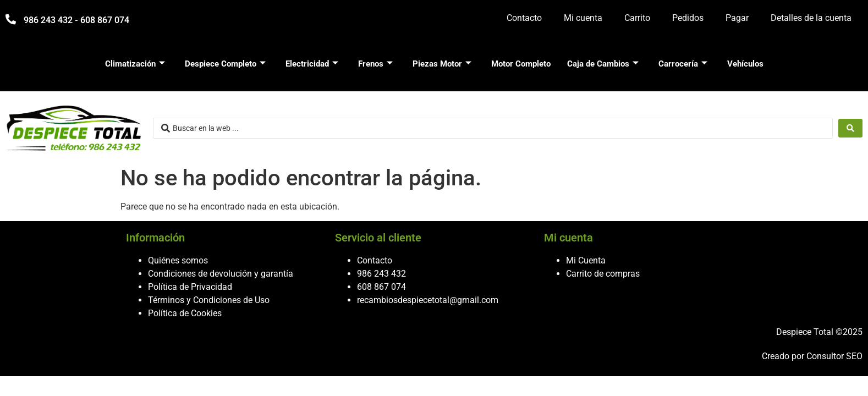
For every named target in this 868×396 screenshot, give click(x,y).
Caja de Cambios (603, 64)
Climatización (135, 64)
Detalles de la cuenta (811, 18)
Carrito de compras (603, 274)
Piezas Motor (442, 64)
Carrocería (683, 64)
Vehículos (745, 64)
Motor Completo (521, 64)
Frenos (375, 64)
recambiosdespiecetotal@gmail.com (428, 300)
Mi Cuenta (586, 260)
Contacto (524, 18)
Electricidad (312, 64)
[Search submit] (850, 128)
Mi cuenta (583, 18)
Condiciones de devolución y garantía (221, 274)
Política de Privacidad (190, 287)
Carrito (637, 18)
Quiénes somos (178, 260)
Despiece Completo (225, 64)
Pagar (737, 18)
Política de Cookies (185, 313)
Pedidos (688, 18)
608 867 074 (381, 287)
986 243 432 (381, 274)
